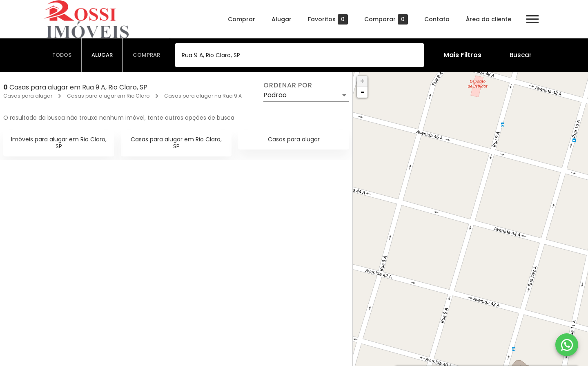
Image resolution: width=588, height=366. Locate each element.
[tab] (62, 55)
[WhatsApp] (567, 345)
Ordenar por (288, 85)
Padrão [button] (275, 95)
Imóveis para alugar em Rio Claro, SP (59, 143)
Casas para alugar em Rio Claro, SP (176, 143)
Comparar (386, 19)
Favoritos (328, 19)
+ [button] (362, 81)
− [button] (363, 92)
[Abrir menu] (532, 19)
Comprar (242, 19)
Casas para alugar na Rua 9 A (203, 96)
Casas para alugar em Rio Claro (108, 96)
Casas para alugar (28, 96)
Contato (437, 19)
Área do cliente (489, 19)
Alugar (282, 19)
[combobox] (300, 55)
